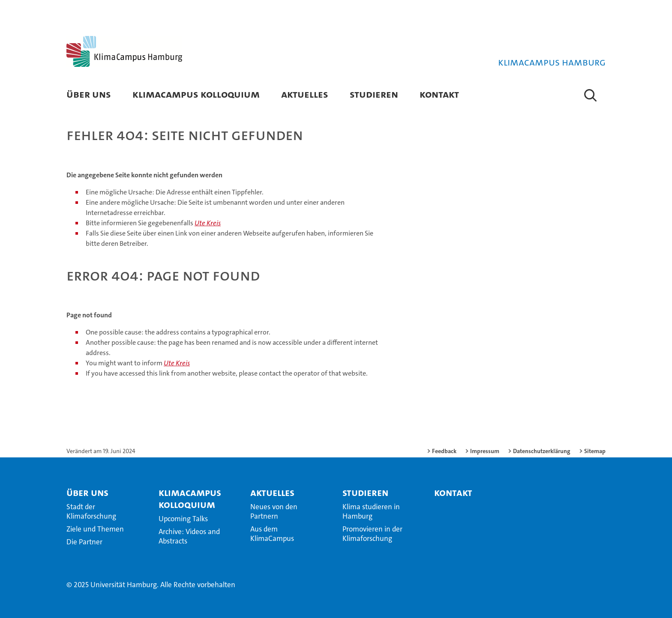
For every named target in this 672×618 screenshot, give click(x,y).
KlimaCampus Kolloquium (196, 94)
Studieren (374, 94)
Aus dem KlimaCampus (272, 534)
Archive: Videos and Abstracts (189, 536)
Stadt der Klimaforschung (91, 511)
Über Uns (89, 94)
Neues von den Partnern (274, 511)
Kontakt (439, 94)
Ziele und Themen (95, 529)
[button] (590, 95)
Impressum (485, 451)
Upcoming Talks (183, 519)
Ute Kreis (208, 223)
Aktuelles (305, 94)
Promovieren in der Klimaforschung (372, 534)
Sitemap (595, 451)
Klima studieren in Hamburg (371, 511)
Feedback (444, 451)
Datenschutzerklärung (542, 451)
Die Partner (84, 542)
